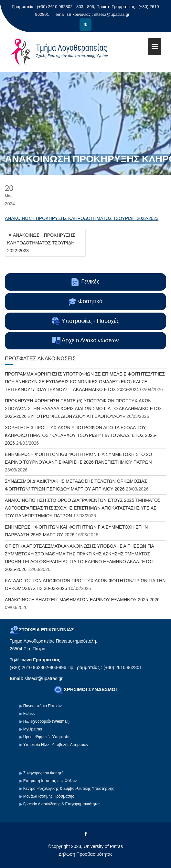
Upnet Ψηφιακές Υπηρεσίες (47, 737)
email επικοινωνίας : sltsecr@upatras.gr (93, 14)
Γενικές (85, 282)
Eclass (29, 714)
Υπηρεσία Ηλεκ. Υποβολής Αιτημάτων (56, 745)
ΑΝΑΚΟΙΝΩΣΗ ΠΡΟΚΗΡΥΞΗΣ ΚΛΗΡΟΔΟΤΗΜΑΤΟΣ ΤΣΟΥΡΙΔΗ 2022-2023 (82, 218)
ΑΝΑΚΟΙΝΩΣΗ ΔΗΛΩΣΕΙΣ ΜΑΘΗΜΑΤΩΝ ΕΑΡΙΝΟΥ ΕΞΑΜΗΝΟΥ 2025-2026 (82, 600)
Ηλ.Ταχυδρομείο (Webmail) (46, 721)
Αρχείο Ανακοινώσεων (86, 341)
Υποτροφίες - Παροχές (85, 321)
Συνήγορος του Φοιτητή (43, 773)
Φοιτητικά (86, 302)
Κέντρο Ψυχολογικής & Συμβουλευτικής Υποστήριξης (68, 789)
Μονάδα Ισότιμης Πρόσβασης (49, 796)
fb (85, 24)
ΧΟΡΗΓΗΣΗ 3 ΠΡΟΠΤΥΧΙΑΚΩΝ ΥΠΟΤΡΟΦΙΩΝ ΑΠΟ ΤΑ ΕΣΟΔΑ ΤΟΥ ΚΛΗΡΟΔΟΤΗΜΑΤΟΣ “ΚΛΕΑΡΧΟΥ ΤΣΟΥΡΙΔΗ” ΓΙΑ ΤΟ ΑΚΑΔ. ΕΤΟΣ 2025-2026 (81, 435)
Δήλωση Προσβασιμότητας (85, 854)
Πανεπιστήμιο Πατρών (43, 706)
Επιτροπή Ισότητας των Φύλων (50, 781)
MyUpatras (33, 729)
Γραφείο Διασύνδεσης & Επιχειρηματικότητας (62, 804)
